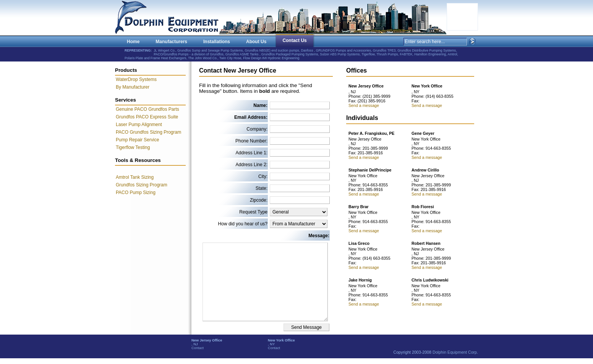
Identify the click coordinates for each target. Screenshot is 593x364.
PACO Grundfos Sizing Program (148, 132)
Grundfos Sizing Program (142, 185)
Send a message (364, 105)
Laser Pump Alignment (139, 125)
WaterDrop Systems (136, 79)
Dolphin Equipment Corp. (455, 352)
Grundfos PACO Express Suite (147, 117)
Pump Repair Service (137, 140)
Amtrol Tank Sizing (135, 177)
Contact (198, 348)
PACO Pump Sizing (136, 193)
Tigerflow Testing (133, 147)
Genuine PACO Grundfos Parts (147, 109)
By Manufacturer (133, 87)
